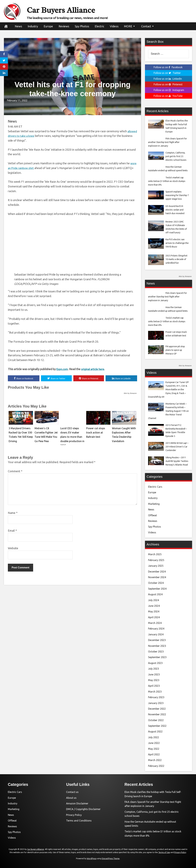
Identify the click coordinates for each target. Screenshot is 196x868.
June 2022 (154, 743)
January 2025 (156, 566)
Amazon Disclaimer (77, 803)
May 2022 (154, 749)
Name (13, 513)
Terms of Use (164, 852)
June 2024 (154, 606)
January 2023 (156, 703)
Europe (48, 26)
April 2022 (154, 754)
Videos (114, 26)
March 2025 (155, 554)
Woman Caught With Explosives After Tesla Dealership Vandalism (124, 432)
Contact (146, 26)
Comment (15, 471)
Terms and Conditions (79, 821)
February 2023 (156, 697)
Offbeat (152, 515)
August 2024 (155, 594)
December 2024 (157, 572)
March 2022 (155, 760)
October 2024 (156, 583)
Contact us (72, 792)
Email (12, 531)
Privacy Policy (74, 815)
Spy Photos (82, 26)
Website (13, 549)
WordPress (92, 858)
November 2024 (157, 577)
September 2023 (157, 657)
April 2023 (154, 686)
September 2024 (157, 589)
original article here (94, 369)
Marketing (154, 504)
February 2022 (156, 766)
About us (71, 798)
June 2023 (154, 674)
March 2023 (155, 692)
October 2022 (156, 720)
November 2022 (157, 714)
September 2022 (157, 726)
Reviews (64, 26)
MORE (128, 26)
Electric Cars (155, 487)
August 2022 (155, 731)
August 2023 (155, 663)
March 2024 (155, 623)
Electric (99, 26)
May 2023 (154, 680)
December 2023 (157, 640)
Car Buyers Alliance (74, 9)
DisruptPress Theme (111, 858)
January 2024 (156, 634)
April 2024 (154, 617)
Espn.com (62, 369)
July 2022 (154, 737)
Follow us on (168, 67)
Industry (33, 26)
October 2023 (156, 652)
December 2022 (157, 709)
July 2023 (154, 669)
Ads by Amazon (130, 394)
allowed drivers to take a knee (27, 136)
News (18, 26)
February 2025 (156, 560)
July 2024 (154, 600)
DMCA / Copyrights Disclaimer (83, 809)
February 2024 (156, 629)
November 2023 (157, 646)
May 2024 (154, 611)
